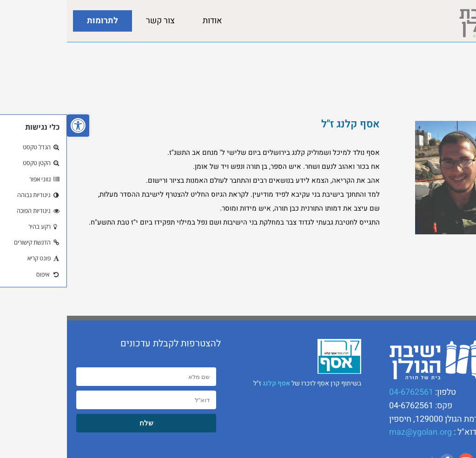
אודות (145, 21)
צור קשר (93, 21)
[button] (11, 126)
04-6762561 (344, 392)
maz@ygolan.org (354, 432)
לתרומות (36, 21)
